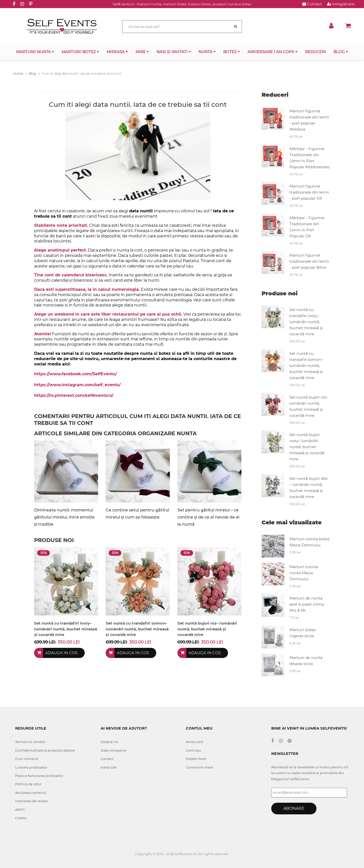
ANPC (20, 810)
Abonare (294, 808)
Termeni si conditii (30, 742)
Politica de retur (28, 784)
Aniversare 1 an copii (272, 52)
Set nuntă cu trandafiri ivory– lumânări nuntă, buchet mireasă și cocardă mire (306, 322)
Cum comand (27, 759)
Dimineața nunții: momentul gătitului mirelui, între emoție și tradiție (64, 517)
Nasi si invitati (174, 52)
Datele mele (196, 759)
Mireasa (117, 52)
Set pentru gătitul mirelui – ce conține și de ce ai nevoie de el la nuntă (208, 517)
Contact (312, 4)
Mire (142, 52)
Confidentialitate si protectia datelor (45, 750)
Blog (341, 52)
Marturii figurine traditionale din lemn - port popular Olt (309, 192)
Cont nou (193, 750)
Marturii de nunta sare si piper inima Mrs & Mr (307, 604)
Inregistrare (341, 4)
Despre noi (110, 742)
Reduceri (315, 52)
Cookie (21, 818)
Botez (232, 52)
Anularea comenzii (31, 793)
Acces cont (195, 742)
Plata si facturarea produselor (39, 776)
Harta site (109, 767)
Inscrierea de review (32, 801)
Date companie (113, 750)
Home (20, 74)
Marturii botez (80, 52)
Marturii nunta (35, 52)
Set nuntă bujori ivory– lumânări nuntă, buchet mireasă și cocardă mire (307, 447)
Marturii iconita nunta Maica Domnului (304, 573)
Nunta (207, 52)
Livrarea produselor (31, 767)
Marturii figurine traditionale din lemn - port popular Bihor (309, 261)
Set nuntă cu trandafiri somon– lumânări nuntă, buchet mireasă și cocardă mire (306, 366)
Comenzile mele (199, 767)
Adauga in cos (61, 653)
